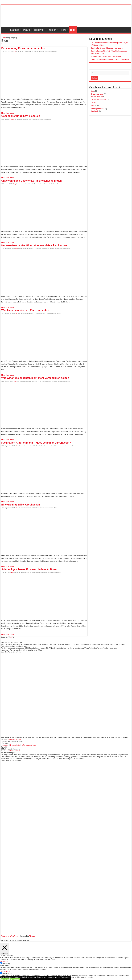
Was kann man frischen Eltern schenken (25, 310)
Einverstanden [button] (15, 979)
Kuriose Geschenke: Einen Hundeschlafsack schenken (34, 245)
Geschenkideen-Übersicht (5, 30)
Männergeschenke (98, 109)
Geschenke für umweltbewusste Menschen (107, 48)
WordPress (14, 936)
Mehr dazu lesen (7, 113)
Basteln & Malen (97, 96)
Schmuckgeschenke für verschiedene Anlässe (29, 569)
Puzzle (93, 102)
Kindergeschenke (97, 94)
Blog (73, 30)
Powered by (5, 936)
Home (4, 38)
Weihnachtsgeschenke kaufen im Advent (106, 56)
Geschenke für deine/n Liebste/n (21, 116)
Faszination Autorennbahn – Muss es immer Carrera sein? (36, 443)
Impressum (5, 745)
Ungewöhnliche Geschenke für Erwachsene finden (31, 181)
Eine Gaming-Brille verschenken (21, 505)
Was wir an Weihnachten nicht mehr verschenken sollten (35, 378)
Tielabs (32, 936)
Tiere (63, 30)
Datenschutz (15, 745)
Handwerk (94, 111)
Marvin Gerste (15, 751)
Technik (93, 105)
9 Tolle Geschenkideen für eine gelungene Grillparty (110, 59)
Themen (52, 30)
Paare (26, 30)
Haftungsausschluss (28, 745)
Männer (15, 30)
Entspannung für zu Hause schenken (23, 48)
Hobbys (38, 30)
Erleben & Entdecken (98, 99)
